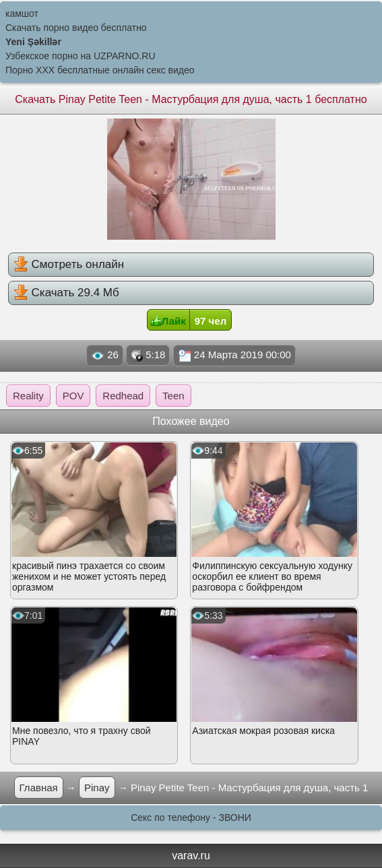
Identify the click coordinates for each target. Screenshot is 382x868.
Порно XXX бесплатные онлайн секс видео (100, 70)
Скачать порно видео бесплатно (76, 28)
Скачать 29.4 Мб (66, 292)
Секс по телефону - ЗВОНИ (191, 817)
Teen (173, 396)
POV (73, 396)
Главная (39, 788)
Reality (28, 396)
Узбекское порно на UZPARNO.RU (81, 56)
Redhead (123, 396)
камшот (22, 13)
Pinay (97, 788)
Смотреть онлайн (69, 264)
